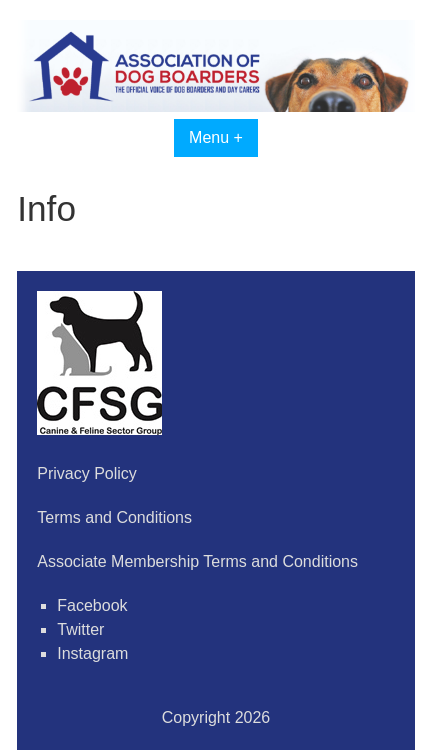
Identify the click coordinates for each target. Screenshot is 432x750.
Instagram (92, 653)
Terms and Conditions (114, 517)
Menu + (216, 137)
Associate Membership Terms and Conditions (197, 561)
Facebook (92, 605)
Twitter (80, 629)
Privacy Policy (87, 473)
